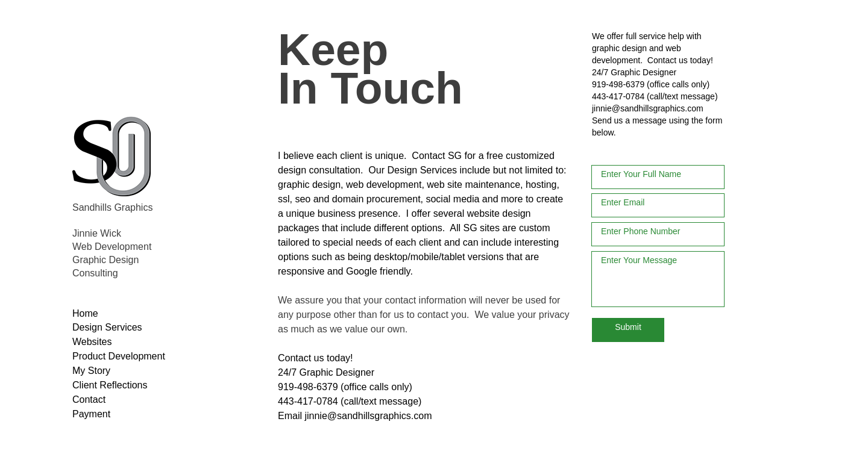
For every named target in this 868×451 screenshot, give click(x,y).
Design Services (422, 170)
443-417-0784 (618, 96)
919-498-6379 (618, 84)
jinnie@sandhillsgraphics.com (648, 108)
